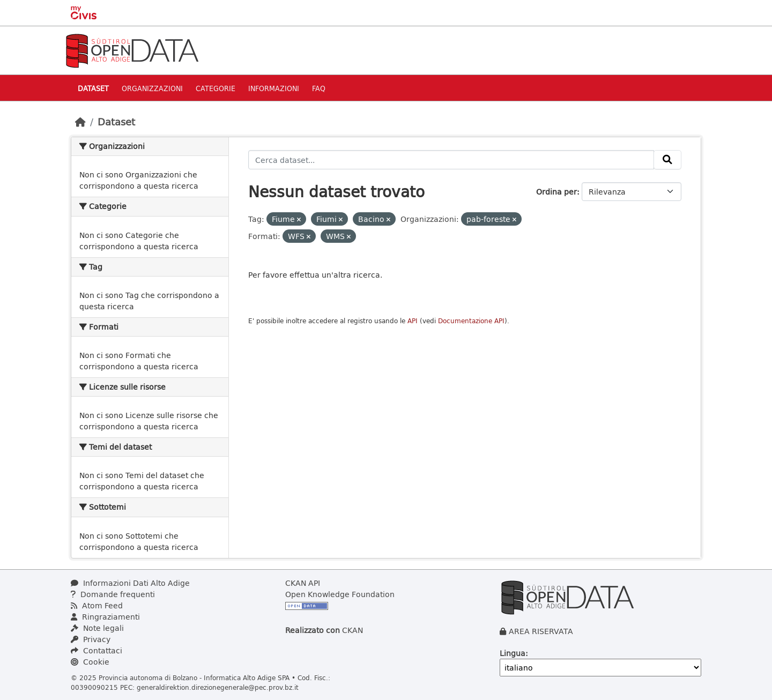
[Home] (80, 122)
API (413, 321)
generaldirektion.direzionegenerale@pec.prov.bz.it (218, 687)
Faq (319, 88)
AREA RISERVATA (541, 631)
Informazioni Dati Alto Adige (130, 583)
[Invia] (667, 160)
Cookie (90, 662)
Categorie (216, 88)
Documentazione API (471, 321)
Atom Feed (97, 605)
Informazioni (274, 88)
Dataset (93, 88)
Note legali (97, 628)
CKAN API (303, 583)
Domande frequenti (113, 594)
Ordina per (556, 192)
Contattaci (96, 650)
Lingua (513, 653)
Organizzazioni (152, 88)
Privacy (91, 639)
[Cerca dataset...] (451, 160)
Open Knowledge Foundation (340, 594)
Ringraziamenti (105, 617)
